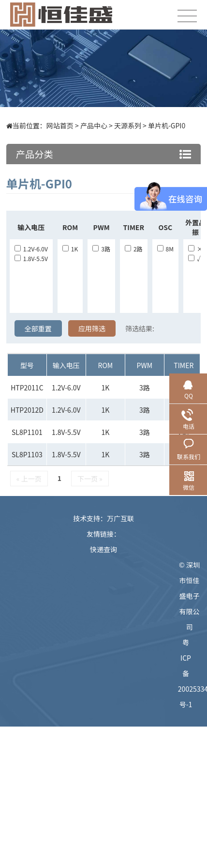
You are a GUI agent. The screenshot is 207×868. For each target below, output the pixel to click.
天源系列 (128, 125)
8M (165, 249)
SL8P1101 (27, 432)
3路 (101, 249)
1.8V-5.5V (31, 258)
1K (70, 249)
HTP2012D (27, 410)
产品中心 (94, 125)
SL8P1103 (27, 454)
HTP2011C (27, 387)
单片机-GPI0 (167, 125)
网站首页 (60, 125)
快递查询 (103, 549)
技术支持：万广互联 (103, 518)
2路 (134, 249)
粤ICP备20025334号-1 (189, 673)
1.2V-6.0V (31, 249)
